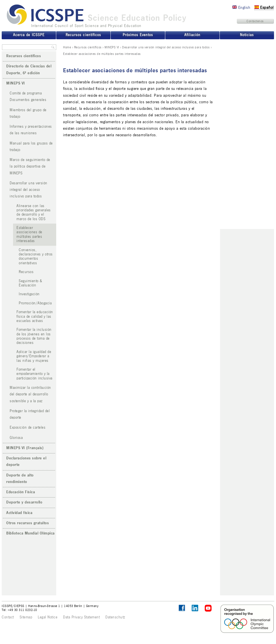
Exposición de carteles (28, 428)
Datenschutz (115, 617)
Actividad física (19, 513)
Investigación (29, 294)
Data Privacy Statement (81, 617)
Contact (8, 617)
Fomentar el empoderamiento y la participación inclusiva (34, 374)
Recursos (26, 272)
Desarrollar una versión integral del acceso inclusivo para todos (166, 47)
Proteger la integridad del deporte (30, 414)
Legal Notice (48, 617)
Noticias (247, 35)
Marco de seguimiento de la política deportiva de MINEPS (30, 167)
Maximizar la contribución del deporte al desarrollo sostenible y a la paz (30, 394)
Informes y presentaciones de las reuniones (31, 130)
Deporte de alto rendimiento (20, 479)
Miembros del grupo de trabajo (28, 113)
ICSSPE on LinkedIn (195, 608)
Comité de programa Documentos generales (28, 97)
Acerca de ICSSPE (29, 35)
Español (264, 8)
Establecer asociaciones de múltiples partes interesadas (29, 234)
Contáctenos (255, 21)
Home (67, 47)
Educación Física (21, 492)
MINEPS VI (112, 47)
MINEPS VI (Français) (25, 448)
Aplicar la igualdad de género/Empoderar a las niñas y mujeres (34, 356)
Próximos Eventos (138, 35)
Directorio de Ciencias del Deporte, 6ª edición (29, 70)
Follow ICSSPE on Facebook (182, 608)
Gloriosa (16, 438)
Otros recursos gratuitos (28, 523)
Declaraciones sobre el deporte (26, 462)
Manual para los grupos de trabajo (31, 147)
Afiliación (192, 35)
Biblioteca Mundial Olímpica (31, 533)
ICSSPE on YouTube (208, 608)
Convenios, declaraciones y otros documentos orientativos (36, 257)
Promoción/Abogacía (35, 303)
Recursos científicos (88, 47)
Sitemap (26, 617)
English (241, 8)
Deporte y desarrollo (24, 502)
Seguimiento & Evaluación (31, 283)
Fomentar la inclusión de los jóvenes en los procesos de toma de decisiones (34, 336)
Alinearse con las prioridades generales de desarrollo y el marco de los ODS (34, 212)
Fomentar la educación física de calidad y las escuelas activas (35, 316)
